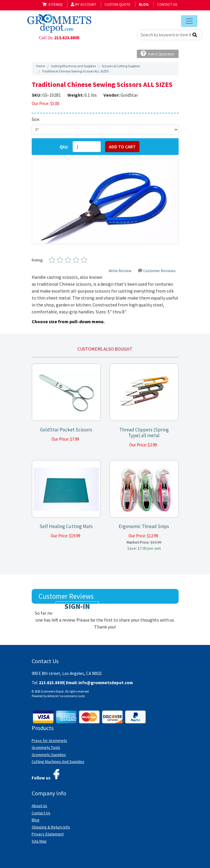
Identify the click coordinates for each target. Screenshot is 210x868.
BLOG (144, 4)
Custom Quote (118, 4)
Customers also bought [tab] (105, 349)
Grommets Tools (46, 747)
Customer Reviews (157, 271)
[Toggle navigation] (189, 21)
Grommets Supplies (49, 755)
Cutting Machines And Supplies (58, 762)
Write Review (120, 271)
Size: (36, 119)
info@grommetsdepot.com (106, 683)
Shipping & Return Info (51, 827)
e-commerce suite (73, 696)
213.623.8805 (67, 38)
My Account (84, 4)
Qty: (64, 147)
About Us (39, 806)
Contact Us (167, 4)
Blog (36, 820)
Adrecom (53, 696)
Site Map (39, 841)
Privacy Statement (48, 834)
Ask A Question (157, 54)
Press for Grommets (49, 740)
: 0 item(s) (52, 4)
